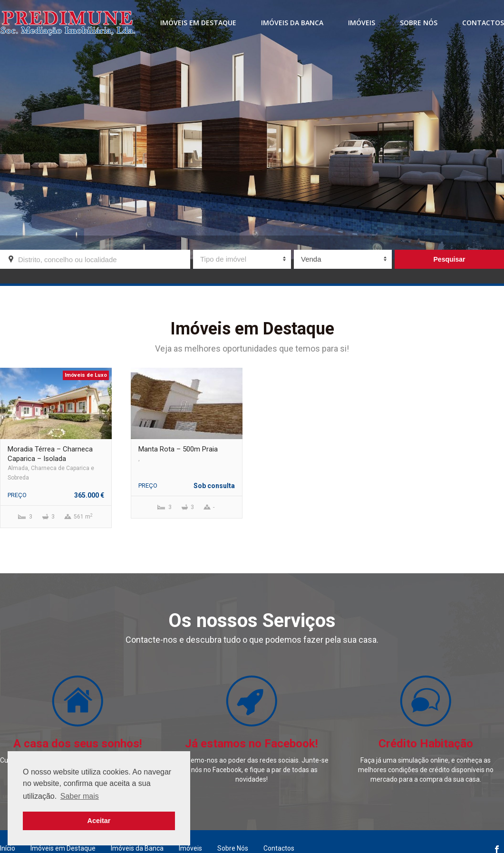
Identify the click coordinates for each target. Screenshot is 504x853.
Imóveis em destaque (198, 23)
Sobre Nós (419, 23)
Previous (4, 533)
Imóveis (362, 23)
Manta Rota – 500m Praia (178, 449)
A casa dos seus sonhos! (78, 744)
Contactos (483, 23)
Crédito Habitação (426, 744)
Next (500, 533)
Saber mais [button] (80, 796)
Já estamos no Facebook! (252, 744)
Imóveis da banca (292, 23)
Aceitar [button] (99, 821)
